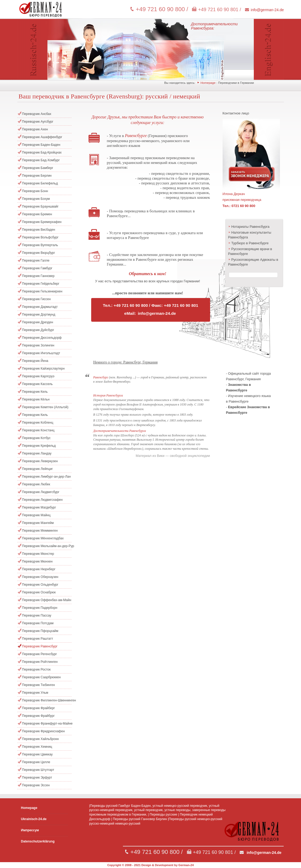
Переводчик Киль (35, 415)
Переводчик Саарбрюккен (41, 677)
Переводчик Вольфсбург (40, 237)
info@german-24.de (267, 10)
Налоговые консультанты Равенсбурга (250, 235)
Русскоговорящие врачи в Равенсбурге (250, 251)
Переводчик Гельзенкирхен (42, 291)
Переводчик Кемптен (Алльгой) (45, 407)
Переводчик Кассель (37, 384)
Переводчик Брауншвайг (40, 206)
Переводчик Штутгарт (38, 770)
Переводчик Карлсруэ (38, 376)
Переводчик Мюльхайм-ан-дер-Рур (47, 546)
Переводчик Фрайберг (39, 708)
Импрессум (30, 830)
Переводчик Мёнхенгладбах (43, 538)
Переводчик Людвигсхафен (42, 500)
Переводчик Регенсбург (40, 654)
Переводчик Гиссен (37, 299)
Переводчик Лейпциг (38, 469)
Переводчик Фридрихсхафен (43, 731)
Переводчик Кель (35, 392)
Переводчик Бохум (36, 199)
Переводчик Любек (36, 484)
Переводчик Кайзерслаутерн (43, 369)
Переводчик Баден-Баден (41, 145)
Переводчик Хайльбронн (41, 739)
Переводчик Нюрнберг (39, 569)
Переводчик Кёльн (36, 399)
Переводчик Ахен (35, 129)
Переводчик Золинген (38, 345)
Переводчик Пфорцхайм (40, 631)
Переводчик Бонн (35, 191)
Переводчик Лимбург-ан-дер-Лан (47, 477)
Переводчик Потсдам (38, 623)
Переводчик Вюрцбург (39, 253)
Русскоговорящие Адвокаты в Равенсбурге (253, 262)
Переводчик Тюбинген (39, 685)
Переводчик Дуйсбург (38, 330)
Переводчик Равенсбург (40, 646)
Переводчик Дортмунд (39, 315)
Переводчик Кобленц (38, 423)
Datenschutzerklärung (38, 841)
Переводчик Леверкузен (40, 461)
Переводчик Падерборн (40, 608)
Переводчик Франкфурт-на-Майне (47, 724)
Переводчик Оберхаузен (40, 577)
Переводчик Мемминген (40, 531)
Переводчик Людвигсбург (41, 492)
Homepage (208, 83)
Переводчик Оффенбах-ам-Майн (47, 600)
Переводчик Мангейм (38, 523)
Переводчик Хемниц (37, 747)
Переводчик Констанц (38, 430)
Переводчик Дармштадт (40, 307)
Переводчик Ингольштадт (41, 353)
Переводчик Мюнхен (37, 561)
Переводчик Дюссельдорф (42, 338)
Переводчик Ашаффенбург (42, 137)
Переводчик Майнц (36, 515)
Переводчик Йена (35, 361)
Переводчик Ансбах (37, 114)
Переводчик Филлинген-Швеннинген (47, 700)
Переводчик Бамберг (38, 168)
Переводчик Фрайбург (39, 716)
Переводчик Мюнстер (38, 554)
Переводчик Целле (36, 762)
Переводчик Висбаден (39, 230)
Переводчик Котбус (36, 438)
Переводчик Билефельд (40, 183)
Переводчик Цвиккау (37, 754)
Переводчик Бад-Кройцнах (42, 152)
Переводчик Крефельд (39, 446)
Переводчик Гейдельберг (41, 284)
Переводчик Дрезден (38, 322)
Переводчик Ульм (35, 693)
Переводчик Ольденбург (40, 585)
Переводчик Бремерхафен (42, 222)
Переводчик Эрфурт (37, 778)
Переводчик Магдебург (39, 507)
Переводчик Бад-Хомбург (41, 160)
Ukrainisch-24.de (34, 819)
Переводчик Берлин (37, 176)
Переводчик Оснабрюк (39, 592)
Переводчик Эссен (36, 785)
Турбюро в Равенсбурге (250, 243)
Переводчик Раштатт (38, 639)
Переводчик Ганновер (38, 276)
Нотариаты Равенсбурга (250, 227)
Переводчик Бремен (37, 214)
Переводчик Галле (36, 261)
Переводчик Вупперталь (40, 245)
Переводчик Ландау (37, 453)
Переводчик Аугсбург (38, 122)
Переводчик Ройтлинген (40, 662)
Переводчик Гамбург (37, 268)
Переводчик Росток (36, 669)
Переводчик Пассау (37, 615)
